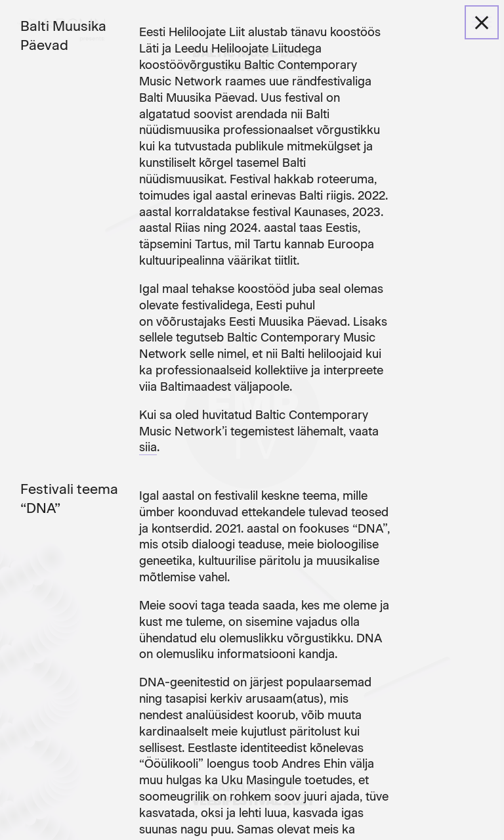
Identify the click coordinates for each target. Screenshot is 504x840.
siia (148, 447)
